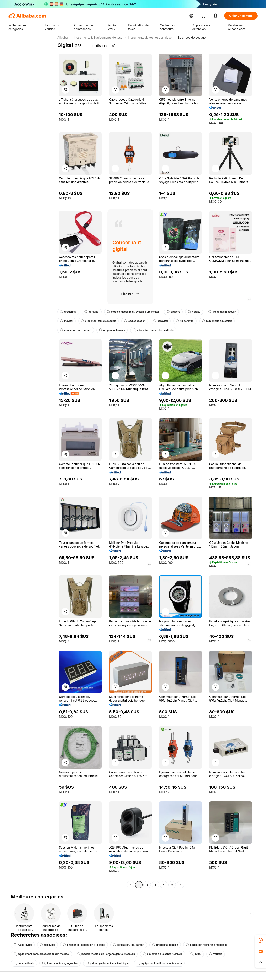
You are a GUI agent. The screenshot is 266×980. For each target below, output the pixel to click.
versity (188, 312)
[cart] (213, 16)
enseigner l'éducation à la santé (81, 945)
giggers (168, 312)
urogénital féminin (72, 330)
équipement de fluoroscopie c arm (124, 963)
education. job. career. (226, 321)
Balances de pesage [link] (185, 38)
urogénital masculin (215, 312)
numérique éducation (190, 321)
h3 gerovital (159, 321)
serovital (136, 321)
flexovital (46, 945)
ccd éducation (111, 321)
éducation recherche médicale (111, 330)
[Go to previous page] (131, 885)
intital (185, 954)
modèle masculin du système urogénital (129, 312)
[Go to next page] (180, 885)
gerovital (90, 312)
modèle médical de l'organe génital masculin (100, 954)
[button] (65, 90)
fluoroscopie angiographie (30, 963)
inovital (242, 312)
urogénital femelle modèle (77, 321)
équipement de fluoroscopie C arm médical (40, 954)
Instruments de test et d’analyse (145, 38)
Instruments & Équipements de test (96, 38)
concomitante (229, 954)
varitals (205, 954)
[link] (261, 941)
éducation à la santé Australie (154, 954)
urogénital (68, 312)
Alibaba (62, 38)
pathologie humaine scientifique (75, 963)
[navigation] (32, 462)
